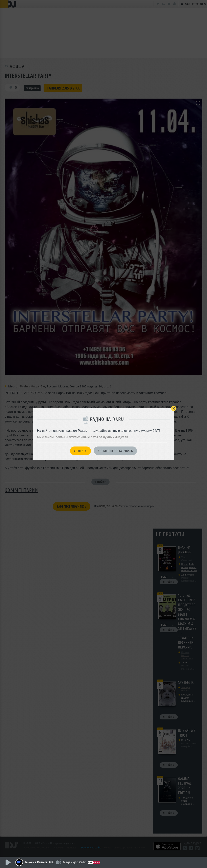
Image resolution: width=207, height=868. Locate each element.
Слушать (80, 451)
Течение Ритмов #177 (40, 862)
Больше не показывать (115, 451)
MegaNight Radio (75, 862)
